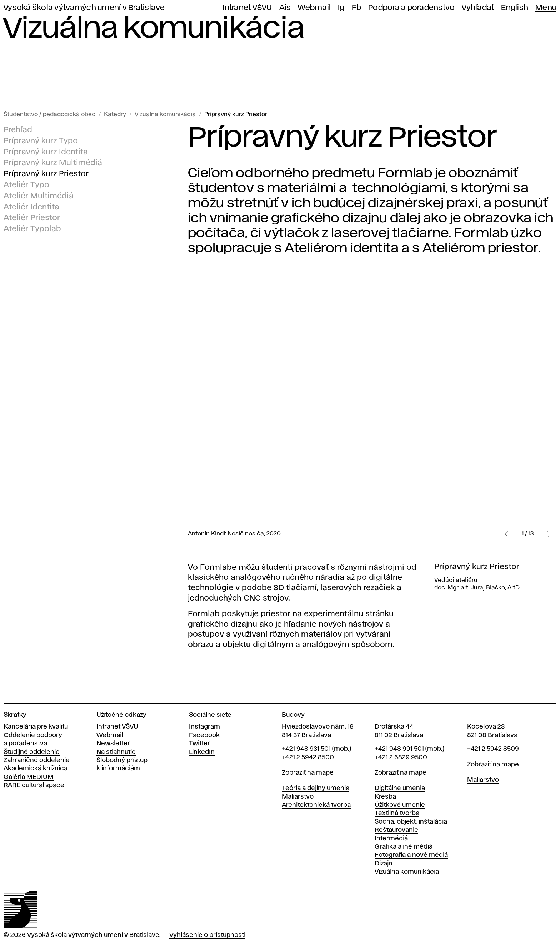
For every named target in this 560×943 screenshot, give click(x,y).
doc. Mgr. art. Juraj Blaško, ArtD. (477, 588)
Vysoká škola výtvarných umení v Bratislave (84, 8)
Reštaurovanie (396, 830)
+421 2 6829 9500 (401, 757)
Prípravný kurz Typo (41, 141)
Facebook (204, 735)
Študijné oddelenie (32, 752)
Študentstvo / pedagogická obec (49, 115)
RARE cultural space (34, 785)
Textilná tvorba (397, 813)
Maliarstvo (298, 797)
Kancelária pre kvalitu (36, 727)
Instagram (204, 727)
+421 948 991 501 (399, 749)
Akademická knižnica (36, 769)
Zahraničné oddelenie (37, 760)
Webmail (314, 8)
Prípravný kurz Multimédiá (53, 163)
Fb (357, 8)
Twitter (199, 744)
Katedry (115, 115)
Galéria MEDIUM (29, 777)
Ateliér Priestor (32, 218)
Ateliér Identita (31, 207)
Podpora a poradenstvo (411, 8)
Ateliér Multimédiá (39, 196)
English (515, 8)
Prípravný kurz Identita (46, 152)
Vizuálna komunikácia (165, 115)
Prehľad (18, 130)
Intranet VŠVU (247, 8)
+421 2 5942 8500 (308, 757)
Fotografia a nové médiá (411, 855)
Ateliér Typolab (32, 229)
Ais (285, 8)
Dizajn (384, 864)
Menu (546, 8)
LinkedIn (202, 752)
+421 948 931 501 (306, 749)
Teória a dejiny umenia (316, 788)
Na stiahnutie (116, 752)
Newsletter (113, 744)
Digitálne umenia (400, 788)
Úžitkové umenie (400, 805)
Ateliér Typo (26, 185)
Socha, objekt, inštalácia (411, 822)
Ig (341, 8)
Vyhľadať (478, 8)
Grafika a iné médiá (404, 847)
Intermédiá (391, 839)
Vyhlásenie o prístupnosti (207, 935)
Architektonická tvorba (316, 805)
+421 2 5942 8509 (493, 749)
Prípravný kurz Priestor (236, 115)
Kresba (385, 797)
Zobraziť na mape (308, 773)
